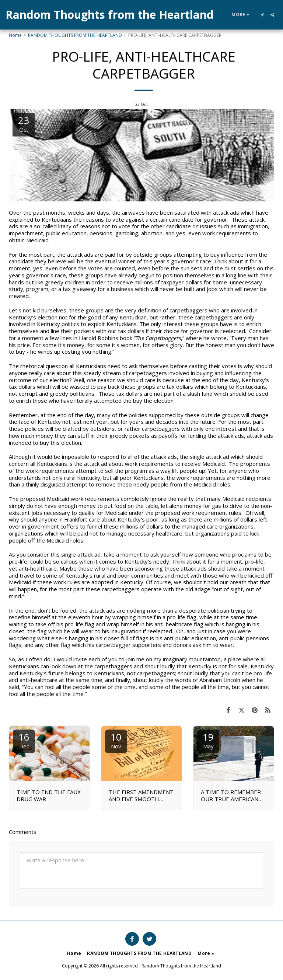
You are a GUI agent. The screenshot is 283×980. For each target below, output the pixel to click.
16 (24, 740)
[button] (262, 15)
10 (116, 740)
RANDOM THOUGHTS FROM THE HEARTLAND (75, 35)
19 (208, 740)
